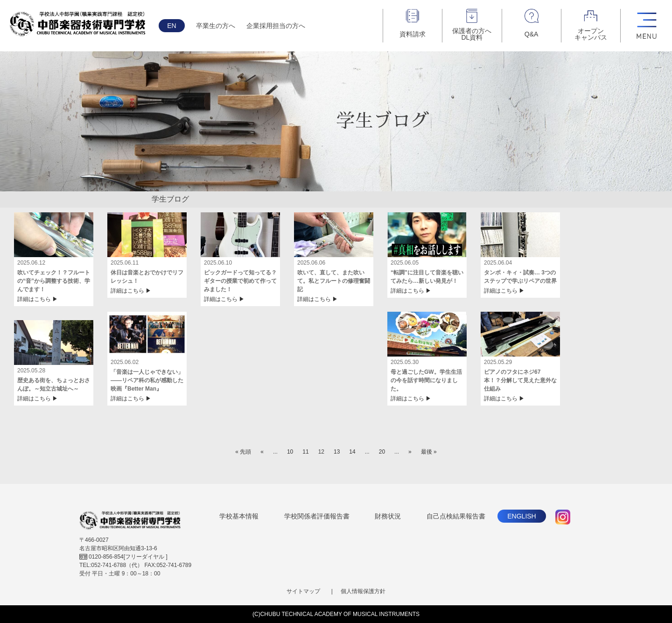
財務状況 (388, 516)
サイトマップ (303, 591)
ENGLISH (521, 516)
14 (352, 452)
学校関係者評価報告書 (317, 516)
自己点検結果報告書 (456, 516)
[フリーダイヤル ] (123, 557)
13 (337, 452)
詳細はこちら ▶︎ (38, 299)
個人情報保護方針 (363, 591)
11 (305, 452)
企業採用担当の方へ (276, 26)
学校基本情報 (239, 516)
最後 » (429, 452)
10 (290, 452)
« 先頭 (243, 452)
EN (171, 26)
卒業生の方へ (216, 26)
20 (382, 452)
